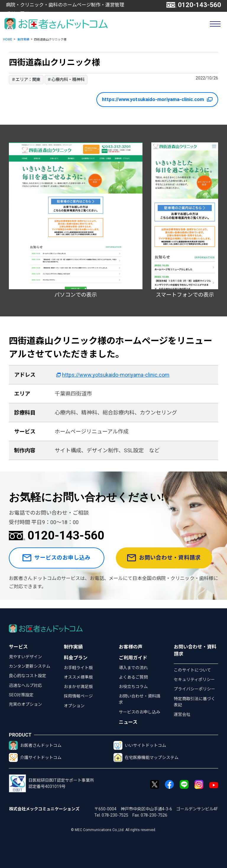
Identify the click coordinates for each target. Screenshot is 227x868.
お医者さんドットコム (35, 745)
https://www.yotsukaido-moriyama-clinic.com (151, 99)
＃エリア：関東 (26, 79)
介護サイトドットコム (35, 758)
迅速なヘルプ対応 (25, 685)
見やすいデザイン (25, 657)
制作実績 (23, 39)
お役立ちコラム (133, 687)
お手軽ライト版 (78, 668)
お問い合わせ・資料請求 (167, 562)
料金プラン (76, 658)
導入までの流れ (133, 668)
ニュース (128, 722)
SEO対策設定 (21, 695)
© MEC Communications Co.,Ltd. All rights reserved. (113, 830)
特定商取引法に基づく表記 (194, 702)
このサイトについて (192, 670)
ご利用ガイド (133, 658)
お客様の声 (131, 647)
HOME (8, 39)
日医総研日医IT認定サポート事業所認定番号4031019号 (51, 783)
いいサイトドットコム (140, 745)
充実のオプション (25, 704)
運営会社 (182, 714)
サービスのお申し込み (58, 562)
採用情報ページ (78, 696)
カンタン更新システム (30, 666)
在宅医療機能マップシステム (146, 758)
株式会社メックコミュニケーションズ (44, 809)
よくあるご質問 (133, 677)
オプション (74, 706)
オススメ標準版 (78, 677)
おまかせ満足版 (78, 687)
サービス (18, 647)
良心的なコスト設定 (27, 676)
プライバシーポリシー (194, 689)
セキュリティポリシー (194, 680)
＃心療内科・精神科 (66, 79)
